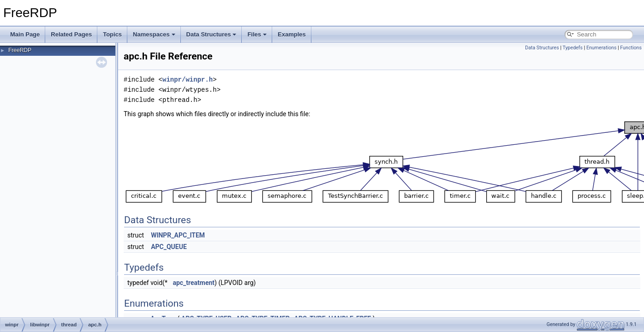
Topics (112, 34)
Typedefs (572, 48)
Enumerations (602, 48)
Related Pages (71, 34)
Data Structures (212, 34)
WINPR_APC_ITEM (178, 235)
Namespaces (154, 34)
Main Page (25, 34)
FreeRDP (20, 50)
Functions (631, 48)
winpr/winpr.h (188, 80)
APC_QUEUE (169, 247)
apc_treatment (194, 283)
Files (257, 34)
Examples (292, 34)
